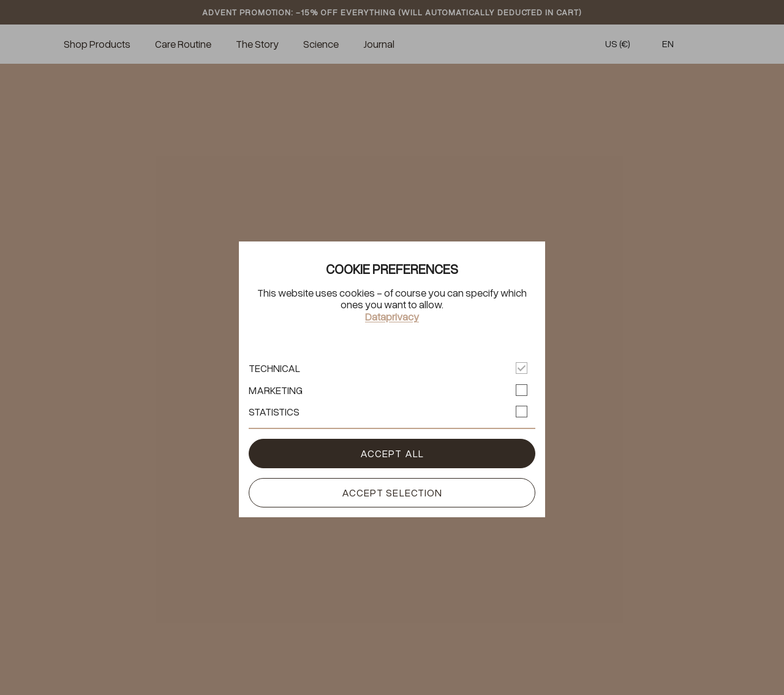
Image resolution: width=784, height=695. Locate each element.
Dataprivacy (392, 317)
